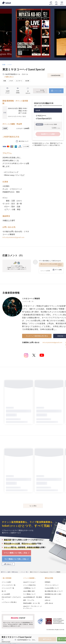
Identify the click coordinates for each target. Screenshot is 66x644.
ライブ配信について (29, 594)
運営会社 (48, 597)
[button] (3, 637)
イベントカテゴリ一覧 (9, 585)
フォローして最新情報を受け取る (37, 336)
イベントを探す (6, 582)
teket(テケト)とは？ (29, 582)
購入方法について (24, 141)
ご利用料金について (29, 588)
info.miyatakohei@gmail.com (13, 237)
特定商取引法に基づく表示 (53, 594)
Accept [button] (59, 633)
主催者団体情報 (55, 75)
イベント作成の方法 (29, 585)
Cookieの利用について (52, 588)
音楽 (4, 65)
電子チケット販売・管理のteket (9, 572)
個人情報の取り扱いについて (54, 591)
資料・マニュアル (29, 600)
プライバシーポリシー (52, 585)
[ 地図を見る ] (9, 77)
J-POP (9, 65)
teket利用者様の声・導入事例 (32, 597)
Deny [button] (49, 633)
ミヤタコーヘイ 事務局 (31, 298)
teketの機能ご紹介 (29, 591)
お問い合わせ (49, 603)
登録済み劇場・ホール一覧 (31, 603)
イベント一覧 (24, 572)
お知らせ (48, 600)
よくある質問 (6, 594)
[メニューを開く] (62, 3)
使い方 (4, 591)
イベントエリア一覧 (8, 588)
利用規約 (48, 582)
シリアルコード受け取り (9, 602)
